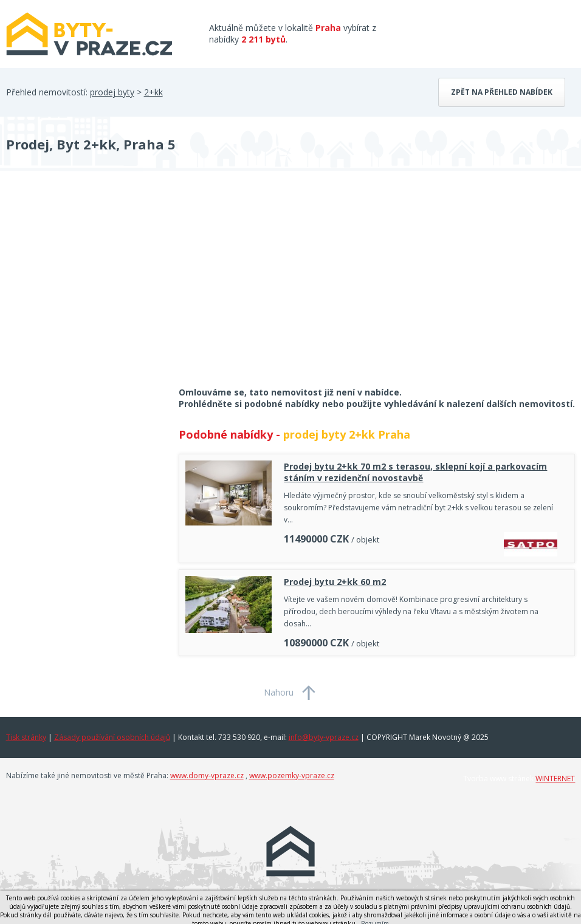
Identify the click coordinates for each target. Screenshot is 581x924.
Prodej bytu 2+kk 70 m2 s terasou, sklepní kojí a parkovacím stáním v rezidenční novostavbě (415, 472)
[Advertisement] (97, 287)
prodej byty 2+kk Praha (347, 434)
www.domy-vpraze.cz (207, 775)
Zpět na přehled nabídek (502, 92)
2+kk (153, 92)
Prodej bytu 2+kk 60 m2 (335, 582)
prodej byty (112, 92)
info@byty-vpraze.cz (324, 737)
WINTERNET (555, 779)
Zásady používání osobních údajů (112, 737)
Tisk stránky (26, 737)
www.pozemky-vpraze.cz (292, 775)
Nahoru (279, 692)
